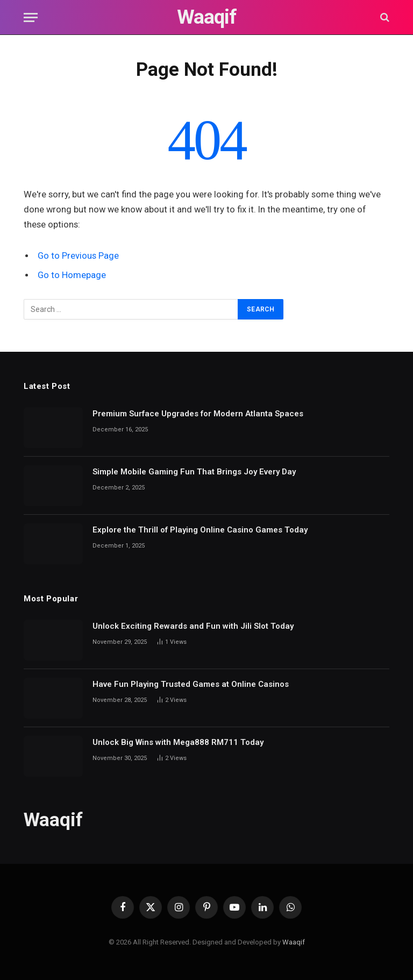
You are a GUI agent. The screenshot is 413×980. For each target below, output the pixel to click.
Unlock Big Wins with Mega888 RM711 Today (178, 742)
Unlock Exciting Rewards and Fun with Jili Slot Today (193, 626)
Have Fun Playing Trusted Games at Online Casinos (191, 684)
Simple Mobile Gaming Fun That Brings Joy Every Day (194, 472)
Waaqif (294, 942)
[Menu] (31, 17)
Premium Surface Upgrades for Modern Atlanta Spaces (198, 414)
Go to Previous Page (78, 256)
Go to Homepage (72, 275)
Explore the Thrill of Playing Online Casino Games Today (200, 530)
